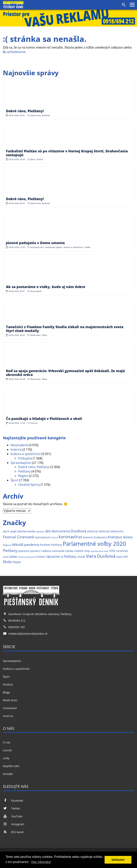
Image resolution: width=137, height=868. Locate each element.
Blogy (6, 692)
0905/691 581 (17, 627)
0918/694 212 (17, 621)
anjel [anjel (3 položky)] (13, 531)
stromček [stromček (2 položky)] (122, 551)
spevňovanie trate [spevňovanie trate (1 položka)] (99, 551)
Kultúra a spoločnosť (26, 454)
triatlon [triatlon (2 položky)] (41, 557)
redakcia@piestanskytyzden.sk (28, 634)
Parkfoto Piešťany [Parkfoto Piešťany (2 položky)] (51, 545)
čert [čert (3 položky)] (126, 557)
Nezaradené (19, 445)
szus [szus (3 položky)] (6, 557)
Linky (6, 758)
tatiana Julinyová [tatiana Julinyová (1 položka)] (27, 557)
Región (23, 476)
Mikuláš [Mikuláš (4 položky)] (18, 545)
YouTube (13, 816)
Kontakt (8, 774)
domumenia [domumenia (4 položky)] (61, 531)
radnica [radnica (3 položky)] (46, 551)
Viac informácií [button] (41, 862)
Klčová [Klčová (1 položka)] (54, 538)
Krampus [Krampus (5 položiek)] (115, 537)
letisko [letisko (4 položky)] (128, 537)
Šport (15, 480)
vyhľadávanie (14, 52)
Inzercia (16, 449)
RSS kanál (13, 832)
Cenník (7, 750)
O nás (7, 742)
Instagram (14, 824)
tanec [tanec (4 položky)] (14, 556)
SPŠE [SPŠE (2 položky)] (112, 551)
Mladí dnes (10, 700)
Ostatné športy (29, 485)
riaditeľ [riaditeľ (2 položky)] (79, 551)
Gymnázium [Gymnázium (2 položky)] (43, 537)
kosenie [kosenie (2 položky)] (88, 537)
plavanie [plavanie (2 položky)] (24, 551)
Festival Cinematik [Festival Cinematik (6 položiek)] (19, 537)
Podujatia (25, 458)
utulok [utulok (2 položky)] (81, 557)
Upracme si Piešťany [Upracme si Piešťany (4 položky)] (61, 556)
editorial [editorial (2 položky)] (92, 531)
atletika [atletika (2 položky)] (22, 531)
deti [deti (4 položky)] (48, 531)
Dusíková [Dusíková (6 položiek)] (78, 531)
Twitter (12, 808)
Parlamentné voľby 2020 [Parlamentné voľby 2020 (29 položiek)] (94, 544)
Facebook (13, 801)
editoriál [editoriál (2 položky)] (104, 531)
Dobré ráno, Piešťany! (34, 467)
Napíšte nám (11, 766)
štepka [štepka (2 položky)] (17, 562)
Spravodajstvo (21, 463)
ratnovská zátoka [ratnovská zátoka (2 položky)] (63, 551)
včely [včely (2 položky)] (119, 557)
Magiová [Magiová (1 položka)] (7, 545)
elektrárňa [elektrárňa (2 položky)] (117, 531)
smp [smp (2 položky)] (87, 551)
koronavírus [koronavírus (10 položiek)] (70, 537)
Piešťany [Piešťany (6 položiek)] (10, 550)
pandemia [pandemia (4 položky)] (32, 545)
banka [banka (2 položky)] (31, 531)
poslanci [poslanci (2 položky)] (35, 551)
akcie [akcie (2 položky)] (6, 531)
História (8, 684)
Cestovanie (10, 708)
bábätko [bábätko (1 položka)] (40, 532)
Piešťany (24, 471)
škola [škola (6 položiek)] (7, 562)
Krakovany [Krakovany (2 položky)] (100, 537)
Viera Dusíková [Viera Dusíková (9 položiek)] (101, 556)
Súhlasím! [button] (118, 860)
